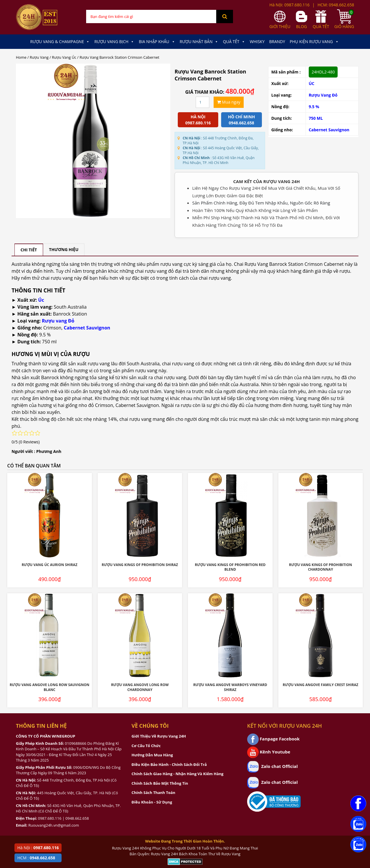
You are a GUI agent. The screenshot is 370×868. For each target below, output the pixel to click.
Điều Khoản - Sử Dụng (152, 802)
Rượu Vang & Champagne (60, 42)
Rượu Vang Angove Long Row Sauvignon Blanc (49, 687)
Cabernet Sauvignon (329, 130)
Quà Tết (234, 42)
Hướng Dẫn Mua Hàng (152, 755)
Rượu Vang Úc (64, 57)
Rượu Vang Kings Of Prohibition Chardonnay (321, 567)
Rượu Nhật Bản (199, 42)
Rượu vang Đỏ (58, 321)
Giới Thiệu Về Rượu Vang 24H (159, 736)
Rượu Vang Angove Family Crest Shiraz (321, 685)
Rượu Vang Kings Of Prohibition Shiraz (140, 565)
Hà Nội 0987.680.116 (198, 120)
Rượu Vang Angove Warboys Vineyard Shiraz (230, 687)
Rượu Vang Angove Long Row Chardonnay (140, 687)
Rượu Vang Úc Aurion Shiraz (50, 565)
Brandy (277, 42)
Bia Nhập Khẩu (157, 42)
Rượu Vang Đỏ (323, 95)
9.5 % (314, 107)
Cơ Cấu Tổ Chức (146, 746)
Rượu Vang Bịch (114, 42)
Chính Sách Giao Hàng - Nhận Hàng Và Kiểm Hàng (177, 774)
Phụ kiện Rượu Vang (314, 42)
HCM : (36, 858)
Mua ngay (229, 102)
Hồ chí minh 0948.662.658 (242, 120)
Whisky (257, 42)
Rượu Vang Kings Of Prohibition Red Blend (230, 567)
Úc (41, 300)
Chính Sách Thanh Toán (153, 793)
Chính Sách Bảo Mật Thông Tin (160, 783)
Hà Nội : (38, 848)
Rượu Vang (39, 57)
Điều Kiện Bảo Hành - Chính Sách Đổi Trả (169, 764)
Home (21, 57)
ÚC (312, 83)
